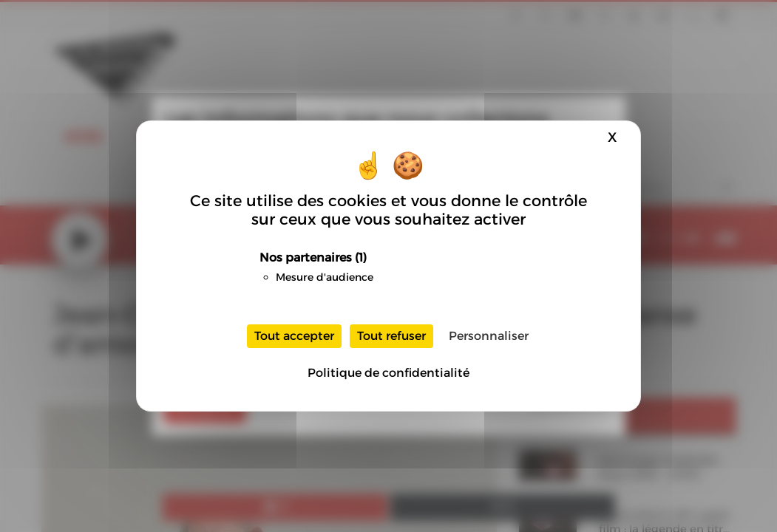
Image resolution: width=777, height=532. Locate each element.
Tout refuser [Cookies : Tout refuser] (391, 336)
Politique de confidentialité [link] (388, 373)
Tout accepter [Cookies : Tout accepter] (294, 336)
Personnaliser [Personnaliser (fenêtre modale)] (489, 336)
